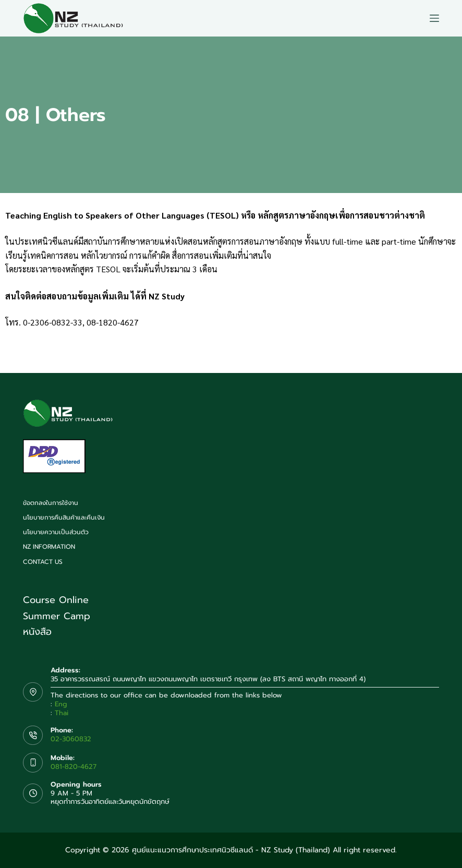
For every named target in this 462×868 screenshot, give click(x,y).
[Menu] (434, 18)
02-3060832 (71, 739)
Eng (61, 704)
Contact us (43, 562)
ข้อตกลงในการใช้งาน (51, 503)
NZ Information (49, 547)
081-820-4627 (74, 767)
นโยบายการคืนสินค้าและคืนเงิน (64, 518)
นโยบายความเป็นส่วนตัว (56, 533)
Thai (62, 713)
